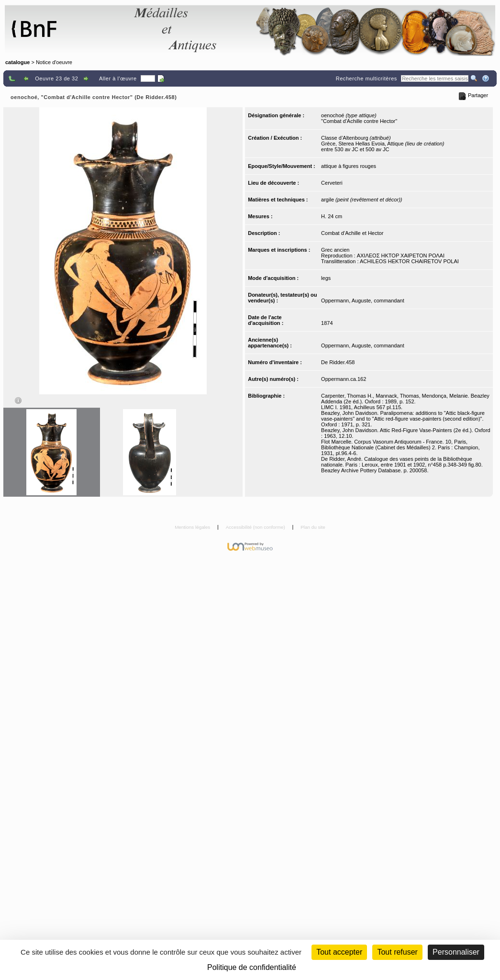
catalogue (17, 62)
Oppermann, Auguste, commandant (363, 301)
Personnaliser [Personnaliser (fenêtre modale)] (456, 952)
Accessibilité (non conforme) (256, 527)
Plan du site (313, 527)
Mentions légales (193, 527)
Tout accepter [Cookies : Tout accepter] (339, 952)
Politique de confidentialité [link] (252, 967)
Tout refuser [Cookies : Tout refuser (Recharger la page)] (397, 952)
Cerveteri (332, 183)
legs (326, 278)
